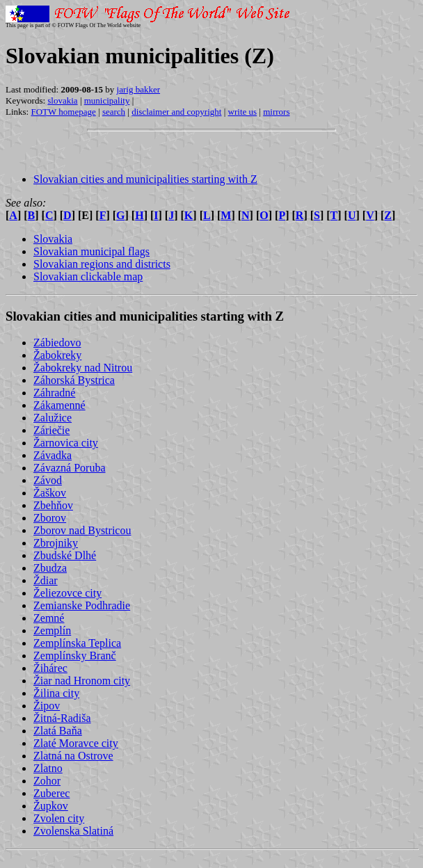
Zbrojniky (56, 543)
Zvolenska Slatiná (73, 831)
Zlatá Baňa (58, 731)
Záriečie (51, 430)
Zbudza (50, 568)
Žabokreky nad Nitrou (83, 368)
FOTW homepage (63, 112)
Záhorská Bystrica (74, 380)
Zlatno (48, 768)
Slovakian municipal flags (91, 251)
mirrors (276, 112)
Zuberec (51, 793)
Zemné (49, 618)
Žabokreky (57, 355)
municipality (107, 101)
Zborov (50, 518)
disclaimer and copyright (176, 112)
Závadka (53, 455)
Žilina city (56, 693)
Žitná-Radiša (62, 718)
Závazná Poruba (70, 468)
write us (243, 112)
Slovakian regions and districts (102, 264)
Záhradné (54, 393)
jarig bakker (138, 89)
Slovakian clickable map (88, 276)
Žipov (47, 706)
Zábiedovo (57, 343)
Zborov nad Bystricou (82, 530)
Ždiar (46, 580)
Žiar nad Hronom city (82, 681)
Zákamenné (59, 405)
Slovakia (53, 239)
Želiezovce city (67, 593)
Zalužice (53, 418)
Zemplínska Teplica (77, 643)
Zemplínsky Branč (75, 656)
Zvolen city (59, 818)
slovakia (62, 101)
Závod (48, 480)
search (114, 112)
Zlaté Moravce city (76, 743)
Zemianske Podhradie (82, 605)
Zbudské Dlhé (65, 555)
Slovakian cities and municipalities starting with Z (145, 179)
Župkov (51, 806)
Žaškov (50, 493)
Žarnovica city (66, 443)
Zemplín (52, 630)
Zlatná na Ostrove (73, 756)
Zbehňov (53, 505)
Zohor (47, 781)
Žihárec (50, 668)
